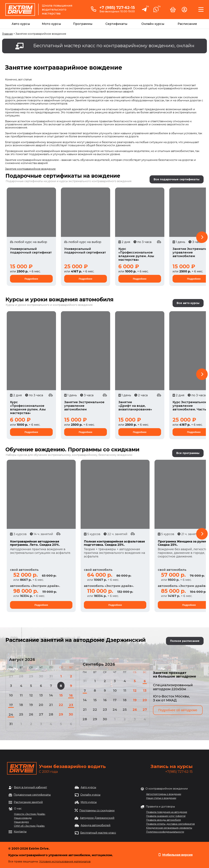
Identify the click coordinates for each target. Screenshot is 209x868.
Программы (83, 24)
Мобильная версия (177, 855)
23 (71, 705)
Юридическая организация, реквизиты (169, 828)
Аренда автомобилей (96, 825)
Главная (7, 34)
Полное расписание (185, 641)
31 (11, 724)
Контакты (20, 832)
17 (11, 705)
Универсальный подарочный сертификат (31, 251)
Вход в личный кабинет (30, 787)
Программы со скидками (97, 811)
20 (41, 705)
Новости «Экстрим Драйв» (30, 814)
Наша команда (23, 818)
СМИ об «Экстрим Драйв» (29, 826)
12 (31, 695)
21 (51, 705)
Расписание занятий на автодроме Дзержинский (76, 640)
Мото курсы (51, 24)
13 (41, 695)
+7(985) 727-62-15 (179, 772)
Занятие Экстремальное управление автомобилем (84, 406)
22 (61, 705)
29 (61, 714)
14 (51, 695)
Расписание (187, 24)
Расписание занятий (28, 802)
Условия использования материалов (65, 862)
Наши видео (21, 822)
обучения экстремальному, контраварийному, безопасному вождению (83, 455)
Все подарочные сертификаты (177, 179)
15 (61, 695)
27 (41, 714)
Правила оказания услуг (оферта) (166, 816)
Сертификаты (116, 24)
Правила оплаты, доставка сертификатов (170, 824)
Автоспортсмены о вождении (164, 794)
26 (31, 714)
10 (11, 695)
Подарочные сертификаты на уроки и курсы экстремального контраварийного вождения (69, 181)
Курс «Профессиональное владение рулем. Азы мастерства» (136, 254)
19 (31, 705)
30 (71, 714)
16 (71, 695)
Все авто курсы (188, 303)
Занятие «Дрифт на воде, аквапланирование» (135, 406)
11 (21, 695)
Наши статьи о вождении (161, 798)
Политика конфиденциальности (165, 832)
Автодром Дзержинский (97, 818)
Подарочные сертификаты (32, 795)
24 (11, 715)
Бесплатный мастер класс (98, 833)
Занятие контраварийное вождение (30, 169)
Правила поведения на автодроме (167, 812)
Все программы (188, 453)
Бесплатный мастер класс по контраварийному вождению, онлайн (114, 46)
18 (21, 705)
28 (51, 714)
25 (21, 714)
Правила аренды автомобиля (163, 820)
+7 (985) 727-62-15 (117, 8)
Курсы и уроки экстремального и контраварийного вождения (49, 305)
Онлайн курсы (153, 24)
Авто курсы (21, 24)
